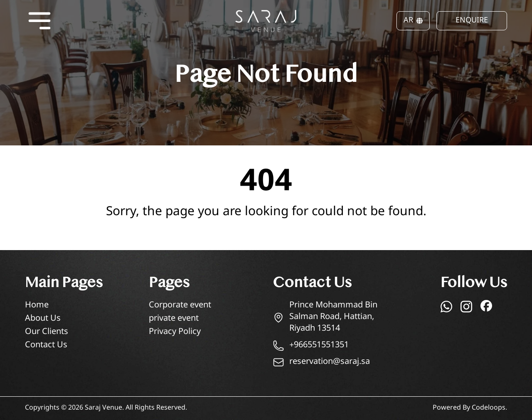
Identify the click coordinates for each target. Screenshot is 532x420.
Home (37, 306)
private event (174, 319)
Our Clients (47, 332)
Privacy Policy (175, 332)
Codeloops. (489, 408)
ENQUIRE (472, 21)
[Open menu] (39, 21)
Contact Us (46, 345)
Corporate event (180, 306)
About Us (43, 319)
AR (413, 21)
